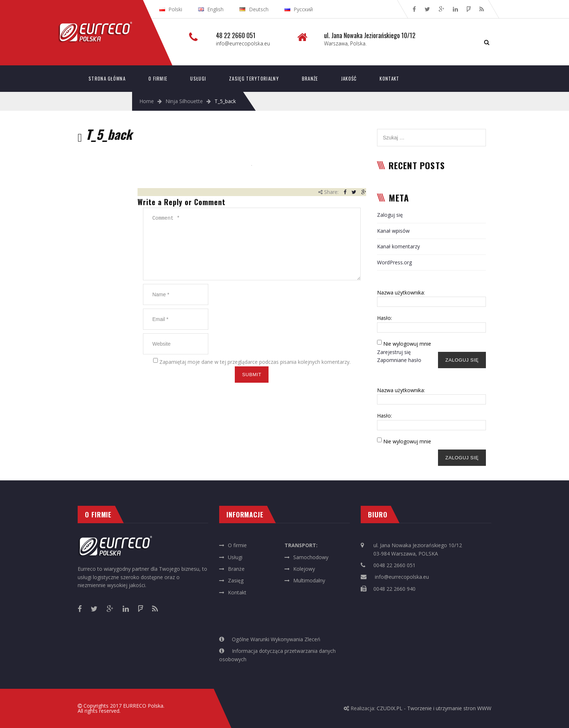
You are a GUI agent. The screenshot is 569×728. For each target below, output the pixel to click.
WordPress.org (394, 262)
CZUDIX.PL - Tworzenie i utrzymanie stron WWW (434, 708)
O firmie (158, 78)
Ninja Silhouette (184, 101)
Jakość (349, 78)
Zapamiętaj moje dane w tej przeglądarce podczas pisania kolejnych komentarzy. (255, 362)
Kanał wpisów (393, 231)
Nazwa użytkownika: (401, 292)
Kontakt (389, 78)
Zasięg (236, 580)
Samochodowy (311, 557)
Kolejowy (304, 569)
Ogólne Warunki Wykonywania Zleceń (276, 639)
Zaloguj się (390, 215)
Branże (310, 78)
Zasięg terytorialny (254, 78)
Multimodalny (309, 580)
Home (147, 101)
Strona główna (107, 78)
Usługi (198, 78)
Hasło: (384, 318)
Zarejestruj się (394, 352)
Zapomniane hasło (399, 360)
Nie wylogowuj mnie (407, 344)
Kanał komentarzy (398, 246)
